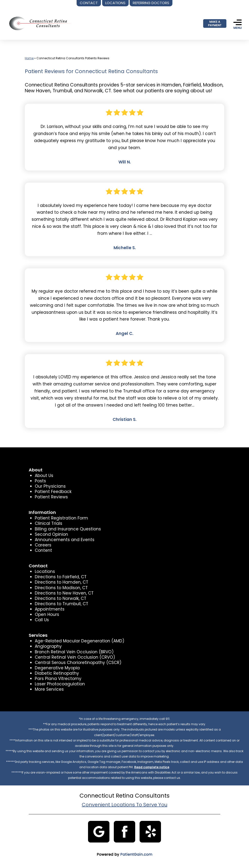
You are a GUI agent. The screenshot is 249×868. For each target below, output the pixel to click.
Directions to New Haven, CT (64, 593)
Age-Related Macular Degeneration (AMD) (80, 641)
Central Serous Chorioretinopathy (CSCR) (78, 663)
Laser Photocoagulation (60, 684)
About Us (44, 476)
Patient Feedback (53, 492)
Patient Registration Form (61, 518)
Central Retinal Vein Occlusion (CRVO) (75, 657)
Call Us (42, 620)
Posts (40, 481)
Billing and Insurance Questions (68, 529)
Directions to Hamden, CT (62, 582)
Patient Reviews (51, 497)
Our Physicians (50, 486)
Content (43, 550)
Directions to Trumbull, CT (62, 604)
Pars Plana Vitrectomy (58, 679)
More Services (49, 689)
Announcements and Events (65, 540)
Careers (43, 545)
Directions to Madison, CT (61, 588)
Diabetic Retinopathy (57, 673)
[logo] (39, 23)
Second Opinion (51, 534)
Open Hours (47, 614)
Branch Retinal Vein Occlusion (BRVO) (74, 652)
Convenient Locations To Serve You (124, 805)
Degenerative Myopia (57, 668)
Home (29, 58)
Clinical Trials (49, 523)
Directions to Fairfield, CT (61, 577)
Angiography (48, 646)
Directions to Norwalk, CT (61, 598)
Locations (45, 571)
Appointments (50, 609)
